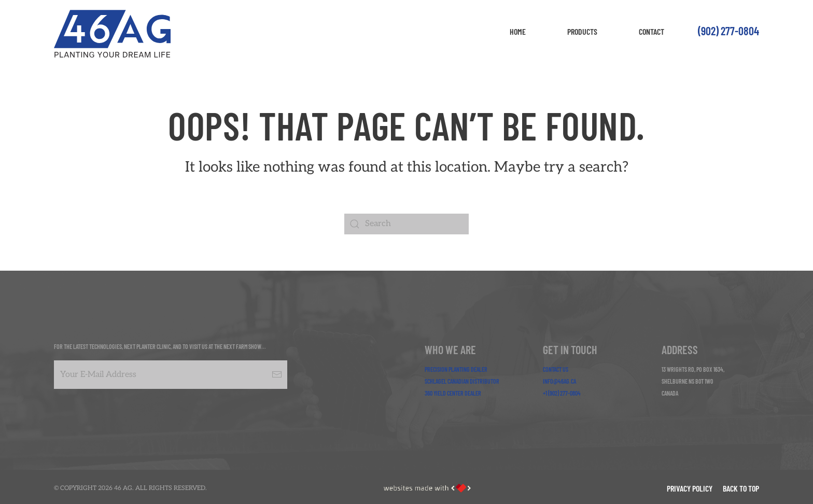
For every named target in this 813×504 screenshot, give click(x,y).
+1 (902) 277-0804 (562, 393)
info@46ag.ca (559, 381)
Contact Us (556, 369)
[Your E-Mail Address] (171, 375)
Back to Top (741, 488)
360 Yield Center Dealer (453, 393)
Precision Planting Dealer (456, 369)
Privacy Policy (690, 488)
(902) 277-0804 (728, 31)
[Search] (406, 224)
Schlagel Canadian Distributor (462, 381)
